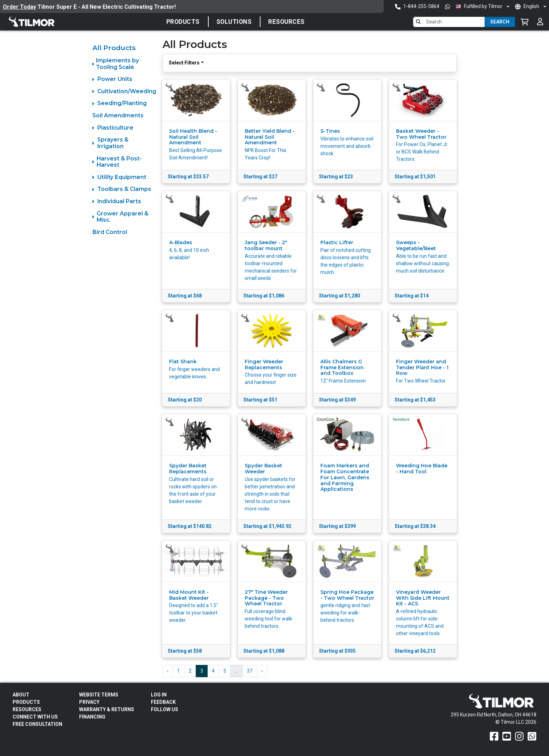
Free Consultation (37, 724)
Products (183, 22)
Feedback (163, 702)
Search (500, 22)
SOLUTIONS (234, 22)
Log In (159, 695)
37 (250, 671)
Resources (286, 22)
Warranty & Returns (107, 709)
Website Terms (99, 695)
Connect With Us (35, 717)
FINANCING (92, 717)
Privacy (89, 702)
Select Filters (184, 63)
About (21, 695)
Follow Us (165, 709)
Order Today (19, 7)
